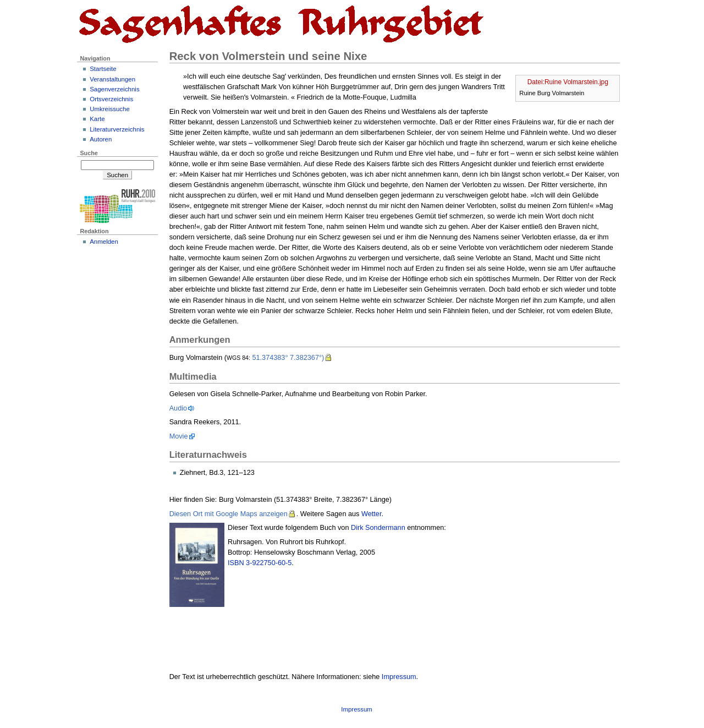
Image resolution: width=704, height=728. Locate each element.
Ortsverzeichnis (111, 99)
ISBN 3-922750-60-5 (260, 563)
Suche (89, 153)
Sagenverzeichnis (114, 89)
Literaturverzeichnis (117, 129)
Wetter (371, 514)
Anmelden (104, 242)
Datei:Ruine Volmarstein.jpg (568, 82)
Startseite (103, 69)
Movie (179, 436)
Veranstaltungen (112, 79)
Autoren (101, 139)
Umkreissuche (110, 109)
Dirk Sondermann (378, 528)
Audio (178, 408)
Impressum (399, 677)
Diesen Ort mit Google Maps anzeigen (229, 514)
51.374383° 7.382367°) (288, 358)
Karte (97, 119)
